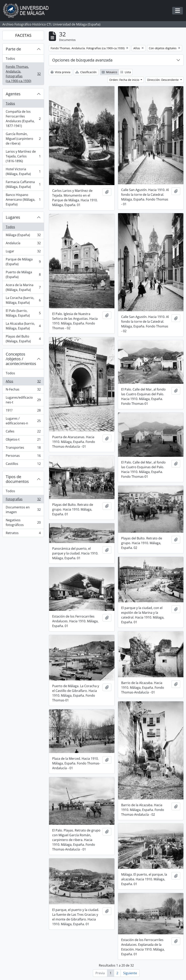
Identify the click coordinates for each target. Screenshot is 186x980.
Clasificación (86, 72)
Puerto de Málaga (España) (23, 274)
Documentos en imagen (23, 510)
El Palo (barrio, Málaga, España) (23, 313)
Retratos (23, 534)
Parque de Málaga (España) (23, 262)
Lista (126, 72)
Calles (23, 432)
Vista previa (60, 72)
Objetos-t (23, 440)
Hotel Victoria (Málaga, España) (23, 171)
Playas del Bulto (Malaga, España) (23, 339)
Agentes (13, 94)
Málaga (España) (23, 236)
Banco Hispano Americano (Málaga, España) (23, 200)
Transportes (23, 448)
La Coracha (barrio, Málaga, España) (23, 300)
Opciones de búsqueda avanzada (82, 60)
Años (23, 382)
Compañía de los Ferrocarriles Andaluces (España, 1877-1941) (23, 119)
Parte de (13, 49)
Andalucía (23, 244)
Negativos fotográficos (23, 522)
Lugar (23, 252)
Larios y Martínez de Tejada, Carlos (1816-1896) (23, 156)
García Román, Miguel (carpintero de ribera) (23, 139)
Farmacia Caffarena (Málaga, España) (23, 184)
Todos (10, 59)
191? (23, 411)
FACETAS (23, 35)
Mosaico (109, 72)
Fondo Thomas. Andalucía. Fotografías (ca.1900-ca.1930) (23, 74)
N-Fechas (23, 390)
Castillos (23, 464)
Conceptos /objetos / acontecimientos (21, 359)
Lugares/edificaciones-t (23, 400)
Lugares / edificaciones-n (23, 421)
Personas (23, 456)
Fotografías (23, 500)
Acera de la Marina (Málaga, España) (23, 287)
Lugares (13, 217)
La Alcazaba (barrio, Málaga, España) (23, 326)
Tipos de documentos (17, 479)
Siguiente (130, 973)
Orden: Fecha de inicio (125, 80)
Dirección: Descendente (163, 80)
